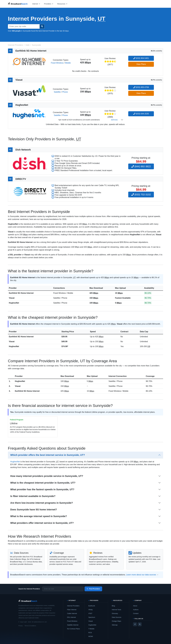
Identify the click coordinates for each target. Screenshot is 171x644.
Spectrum (92, 617)
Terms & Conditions (30, 626)
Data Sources (117, 617)
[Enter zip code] (63, 589)
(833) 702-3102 (141, 195)
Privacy (21, 626)
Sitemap (115, 625)
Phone (65, 92)
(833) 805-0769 (141, 87)
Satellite (57, 92)
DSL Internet (71, 617)
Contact (136, 613)
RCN (90, 633)
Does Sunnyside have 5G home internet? (34, 510)
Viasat (12, 298)
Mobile (68, 63)
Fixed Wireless (57, 63)
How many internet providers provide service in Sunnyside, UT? (47, 476)
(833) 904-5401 (141, 58)
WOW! (91, 636)
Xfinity (90, 610)
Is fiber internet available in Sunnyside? (33, 496)
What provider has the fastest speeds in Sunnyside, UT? (42, 489)
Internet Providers (73, 606)
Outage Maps (117, 621)
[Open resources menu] (62, 4)
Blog (113, 606)
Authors (136, 610)
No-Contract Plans (73, 629)
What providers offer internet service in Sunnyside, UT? (42, 523)
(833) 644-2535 (141, 114)
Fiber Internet (72, 610)
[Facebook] (135, 624)
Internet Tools (117, 610)
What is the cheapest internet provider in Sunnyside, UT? (43, 483)
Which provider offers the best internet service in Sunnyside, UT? (48, 455)
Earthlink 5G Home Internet (21, 293)
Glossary (115, 613)
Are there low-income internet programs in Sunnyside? (42, 503)
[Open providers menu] (49, 4)
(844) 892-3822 (141, 166)
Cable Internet (72, 613)
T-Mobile (91, 629)
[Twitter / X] (140, 624)
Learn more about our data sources (141, 575)
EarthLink (92, 606)
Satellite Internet (73, 625)
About (135, 606)
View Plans (141, 64)
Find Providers (93, 589)
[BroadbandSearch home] (18, 4)
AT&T (90, 613)
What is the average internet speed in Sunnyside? (39, 516)
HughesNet (14, 303)
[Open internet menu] (36, 4)
